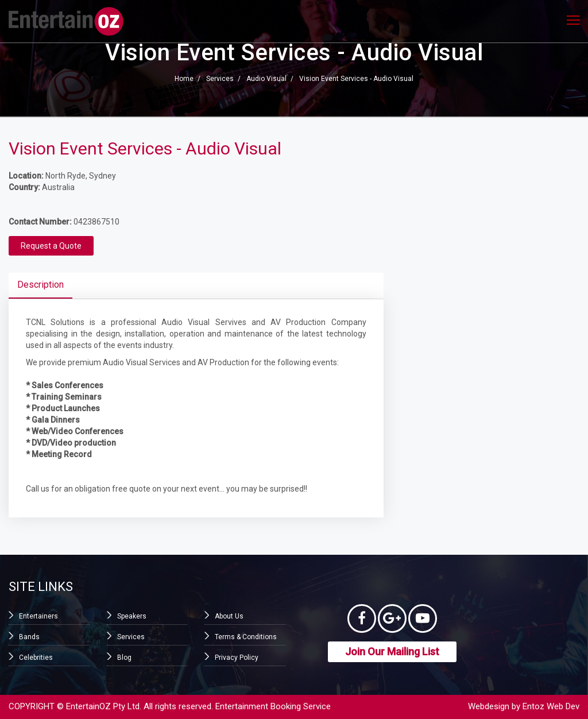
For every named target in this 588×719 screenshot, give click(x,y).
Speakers (132, 616)
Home (184, 79)
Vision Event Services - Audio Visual (356, 79)
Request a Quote (51, 246)
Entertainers (38, 616)
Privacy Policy (237, 658)
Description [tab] (40, 285)
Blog (124, 658)
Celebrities (36, 658)
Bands (29, 637)
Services (220, 79)
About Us (229, 616)
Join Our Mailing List (392, 652)
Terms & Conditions (246, 637)
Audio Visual (266, 79)
